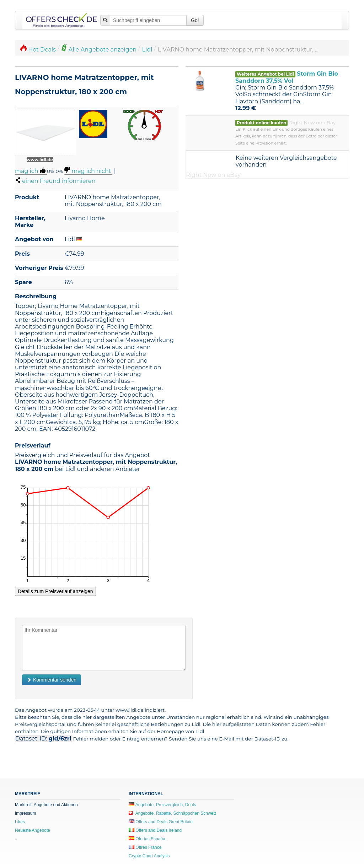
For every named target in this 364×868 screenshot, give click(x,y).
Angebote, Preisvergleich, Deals (162, 805)
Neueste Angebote (33, 830)
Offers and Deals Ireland (155, 830)
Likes (20, 822)
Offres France (145, 847)
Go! (195, 20)
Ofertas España (147, 839)
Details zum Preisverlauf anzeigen (55, 591)
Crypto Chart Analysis (149, 856)
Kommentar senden (52, 680)
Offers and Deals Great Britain (161, 822)
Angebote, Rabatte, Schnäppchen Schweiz (173, 813)
